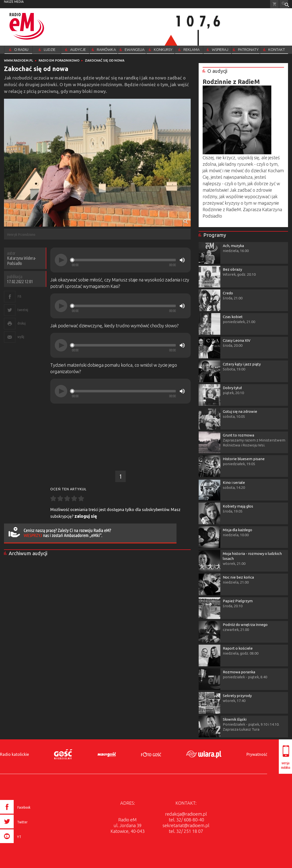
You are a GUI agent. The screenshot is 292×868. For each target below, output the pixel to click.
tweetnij (23, 310)
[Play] (61, 260)
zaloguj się (86, 516)
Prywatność (257, 754)
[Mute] (182, 260)
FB (19, 296)
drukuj (21, 323)
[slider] (124, 260)
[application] (120, 260)
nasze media (14, 2)
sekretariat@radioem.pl (186, 825)
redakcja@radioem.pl (186, 814)
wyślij (21, 337)
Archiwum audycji (28, 553)
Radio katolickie (14, 754)
